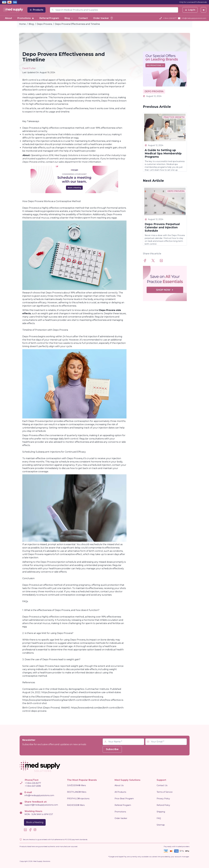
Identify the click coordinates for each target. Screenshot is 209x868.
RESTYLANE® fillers (77, 792)
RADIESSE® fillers (76, 805)
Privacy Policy (163, 799)
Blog (69, 18)
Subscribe (112, 749)
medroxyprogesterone (47, 211)
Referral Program (49, 18)
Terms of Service (165, 792)
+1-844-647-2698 (33, 786)
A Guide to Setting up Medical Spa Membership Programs (163, 153)
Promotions (26, 18)
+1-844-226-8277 (170, 18)
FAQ (159, 818)
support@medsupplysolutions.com (41, 805)
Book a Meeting (35, 822)
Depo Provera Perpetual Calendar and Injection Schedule (162, 227)
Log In (190, 10)
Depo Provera (44, 24)
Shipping (161, 812)
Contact (83, 18)
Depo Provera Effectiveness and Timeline (77, 24)
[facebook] (147, 261)
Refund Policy (163, 805)
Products (36, 10)
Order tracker (103, 18)
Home (22, 24)
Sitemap (161, 825)
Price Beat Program (124, 799)
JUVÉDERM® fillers (76, 785)
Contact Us (162, 785)
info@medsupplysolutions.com (194, 18)
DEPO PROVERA (154, 91)
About (8, 18)
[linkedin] (163, 261)
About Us (119, 785)
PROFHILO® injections (78, 799)
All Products (120, 792)
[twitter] (155, 261)
